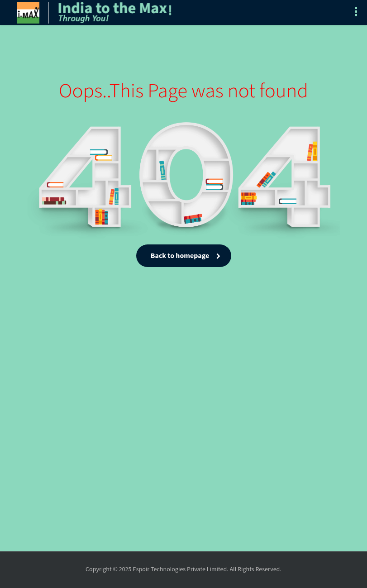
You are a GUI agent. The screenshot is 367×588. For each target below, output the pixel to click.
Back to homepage (183, 256)
